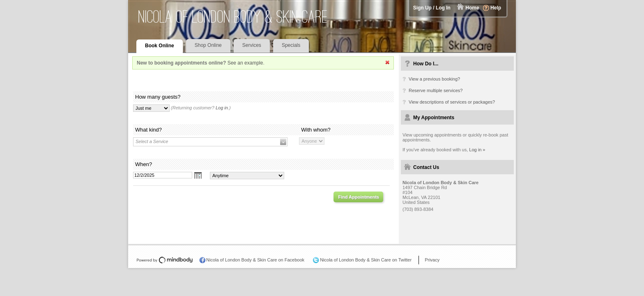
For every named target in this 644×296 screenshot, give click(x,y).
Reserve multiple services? (436, 90)
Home (472, 8)
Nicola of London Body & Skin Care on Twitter (366, 260)
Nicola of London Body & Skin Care (233, 17)
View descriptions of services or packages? (452, 102)
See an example (245, 63)
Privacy (432, 260)
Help (496, 8)
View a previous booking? (434, 79)
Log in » (477, 150)
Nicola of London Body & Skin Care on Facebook (255, 260)
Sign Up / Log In (432, 8)
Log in (222, 108)
